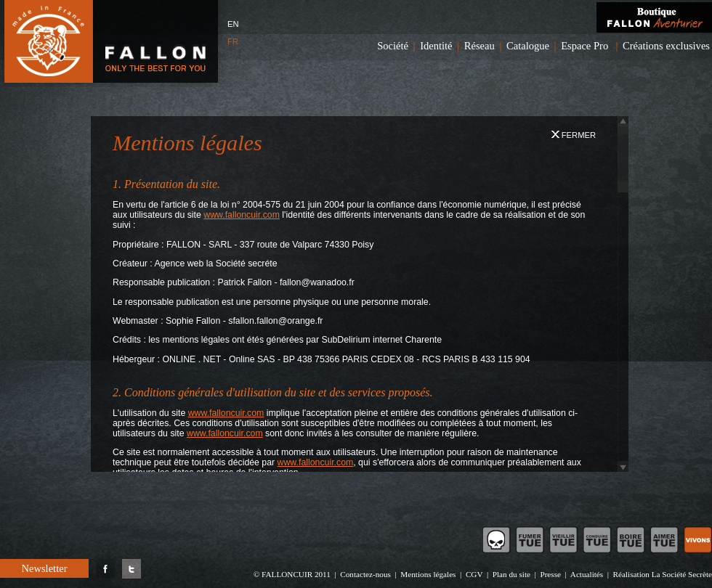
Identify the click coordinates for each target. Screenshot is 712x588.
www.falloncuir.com (242, 215)
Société (393, 46)
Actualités (587, 574)
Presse (550, 574)
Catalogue (528, 46)
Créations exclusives (666, 46)
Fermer (574, 135)
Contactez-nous (365, 574)
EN (233, 24)
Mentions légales (428, 574)
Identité (436, 46)
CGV (474, 574)
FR (233, 41)
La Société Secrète (682, 574)
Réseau (480, 46)
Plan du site (511, 574)
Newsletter (44, 568)
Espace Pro (584, 46)
